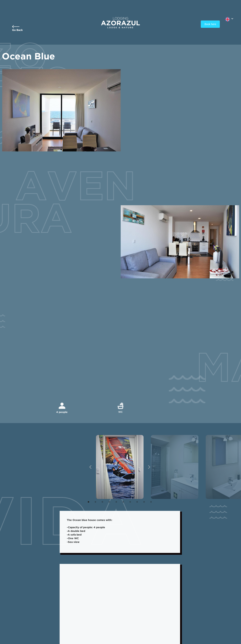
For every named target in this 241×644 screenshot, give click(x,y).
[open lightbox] (116, 467)
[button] (229, 19)
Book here (210, 24)
